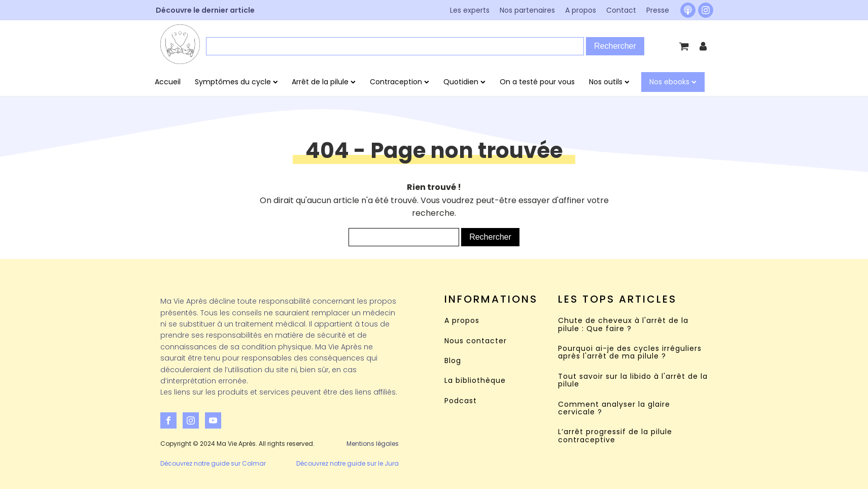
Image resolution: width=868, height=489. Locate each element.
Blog (453, 361)
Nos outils (609, 82)
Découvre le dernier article (205, 10)
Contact (621, 10)
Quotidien (464, 82)
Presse (658, 10)
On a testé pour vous (537, 82)
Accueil (168, 82)
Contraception (400, 82)
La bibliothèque (475, 381)
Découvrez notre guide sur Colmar (213, 463)
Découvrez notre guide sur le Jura (348, 463)
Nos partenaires (527, 10)
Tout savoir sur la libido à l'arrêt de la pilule (633, 381)
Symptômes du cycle (236, 82)
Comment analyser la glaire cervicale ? (614, 409)
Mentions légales (373, 444)
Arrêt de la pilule (324, 82)
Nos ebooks (673, 82)
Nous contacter (476, 341)
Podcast (461, 401)
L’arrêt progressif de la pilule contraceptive (615, 436)
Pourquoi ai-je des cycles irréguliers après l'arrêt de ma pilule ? (630, 353)
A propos (581, 10)
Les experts (470, 10)
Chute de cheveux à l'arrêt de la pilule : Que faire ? (623, 325)
